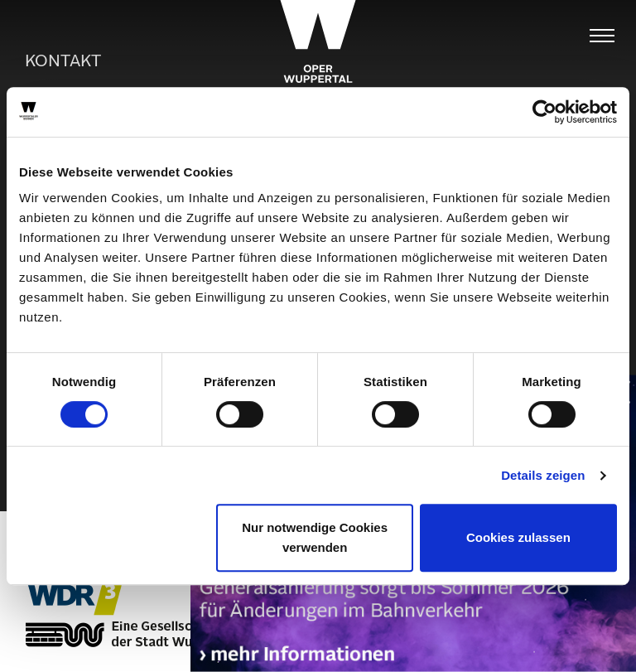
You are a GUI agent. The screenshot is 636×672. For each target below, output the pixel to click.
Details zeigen (543, 475)
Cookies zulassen (518, 537)
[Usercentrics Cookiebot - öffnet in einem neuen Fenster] (544, 112)
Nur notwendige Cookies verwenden (315, 537)
